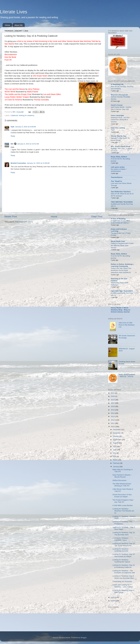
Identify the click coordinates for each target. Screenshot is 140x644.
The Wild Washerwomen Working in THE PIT (122, 485)
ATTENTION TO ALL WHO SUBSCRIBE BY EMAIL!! (121, 222)
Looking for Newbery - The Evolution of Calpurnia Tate (124, 572)
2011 (113, 423)
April (115, 456)
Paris (113, 130)
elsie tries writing (118, 128)
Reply (13, 136)
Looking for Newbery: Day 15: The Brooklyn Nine (124, 534)
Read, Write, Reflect (119, 157)
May (115, 453)
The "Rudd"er (116, 181)
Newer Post (11, 217)
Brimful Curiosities (18, 163)
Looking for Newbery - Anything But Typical (121, 561)
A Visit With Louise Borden (123, 505)
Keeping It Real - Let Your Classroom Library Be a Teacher (120, 120)
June (115, 450)
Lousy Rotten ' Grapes (17, 97)
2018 (113, 400)
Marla (33, 92)
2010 (113, 427)
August (116, 443)
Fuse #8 (8, 60)
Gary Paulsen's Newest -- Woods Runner (122, 476)
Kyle (13, 127)
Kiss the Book (10, 57)
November (117, 433)
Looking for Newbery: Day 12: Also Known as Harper (124, 555)
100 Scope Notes (40, 76)
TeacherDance (117, 177)
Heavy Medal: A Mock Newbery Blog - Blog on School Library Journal (121, 310)
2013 (113, 416)
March (115, 460)
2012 (113, 420)
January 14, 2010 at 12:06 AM (38, 163)
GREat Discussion (120, 480)
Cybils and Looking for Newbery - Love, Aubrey (123, 586)
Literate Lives (14, 12)
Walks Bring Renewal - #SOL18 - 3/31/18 (127, 375)
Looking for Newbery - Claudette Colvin (121, 539)
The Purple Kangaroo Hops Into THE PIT (123, 501)
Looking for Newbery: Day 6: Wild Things (123, 591)
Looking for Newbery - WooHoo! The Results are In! (123, 511)
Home (8, 25)
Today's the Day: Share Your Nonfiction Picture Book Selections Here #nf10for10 (121, 270)
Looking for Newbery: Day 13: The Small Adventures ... (124, 544)
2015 (113, 410)
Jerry (34, 89)
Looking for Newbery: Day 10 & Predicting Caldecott (124, 566)
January (116, 467)
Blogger (84, 638)
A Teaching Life (117, 84)
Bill (12, 144)
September (117, 440)
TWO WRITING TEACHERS (122, 202)
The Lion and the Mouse (15, 89)
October (116, 436)
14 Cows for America (13, 100)
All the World (10, 92)
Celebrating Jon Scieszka (122, 581)
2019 (113, 396)
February (117, 463)
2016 (113, 406)
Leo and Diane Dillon (52, 94)
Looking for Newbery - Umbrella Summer (121, 550)
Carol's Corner (117, 105)
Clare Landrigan (117, 115)
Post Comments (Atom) (24, 222)
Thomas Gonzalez (41, 100)
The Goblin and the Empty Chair (18, 94)
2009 (113, 597)
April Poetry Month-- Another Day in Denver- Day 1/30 (121, 108)
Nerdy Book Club (118, 241)
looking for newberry (27, 115)
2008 (113, 601)
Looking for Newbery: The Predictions (122, 523)
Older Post (97, 217)
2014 (113, 413)
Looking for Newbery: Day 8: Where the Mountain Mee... (124, 577)
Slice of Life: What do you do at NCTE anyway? (122, 195)
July (115, 446)
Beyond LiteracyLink (119, 95)
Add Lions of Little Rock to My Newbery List (127, 325)
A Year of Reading (118, 219)
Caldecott (14, 115)
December (117, 430)
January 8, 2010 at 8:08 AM (26, 127)
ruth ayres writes (118, 167)
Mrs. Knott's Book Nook (121, 146)
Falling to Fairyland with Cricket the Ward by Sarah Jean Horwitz (122, 245)
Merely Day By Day (119, 136)
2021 (113, 393)
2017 (113, 403)
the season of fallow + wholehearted (119, 170)
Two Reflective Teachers (121, 192)
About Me (19, 25)
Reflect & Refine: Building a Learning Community (122, 265)
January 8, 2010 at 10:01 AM (28, 144)
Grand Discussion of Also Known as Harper (122, 496)
